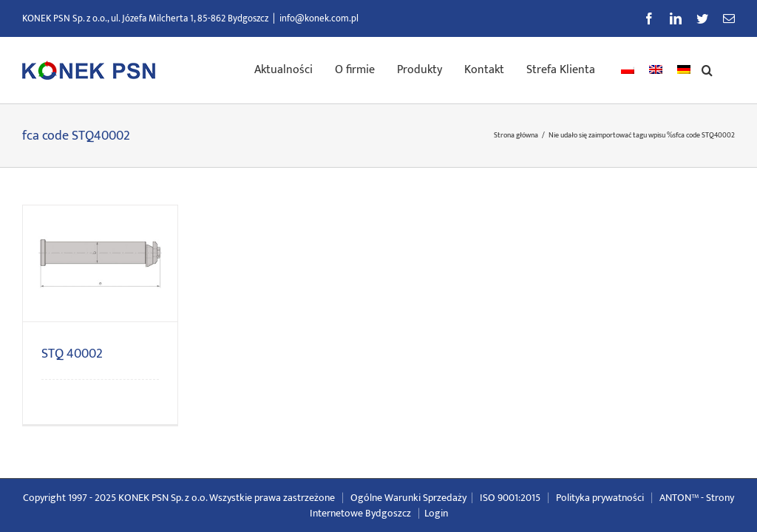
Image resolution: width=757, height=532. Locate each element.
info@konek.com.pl (319, 18)
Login (436, 513)
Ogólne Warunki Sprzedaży (408, 498)
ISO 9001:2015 (510, 498)
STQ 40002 (72, 354)
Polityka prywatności (600, 498)
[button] (707, 69)
